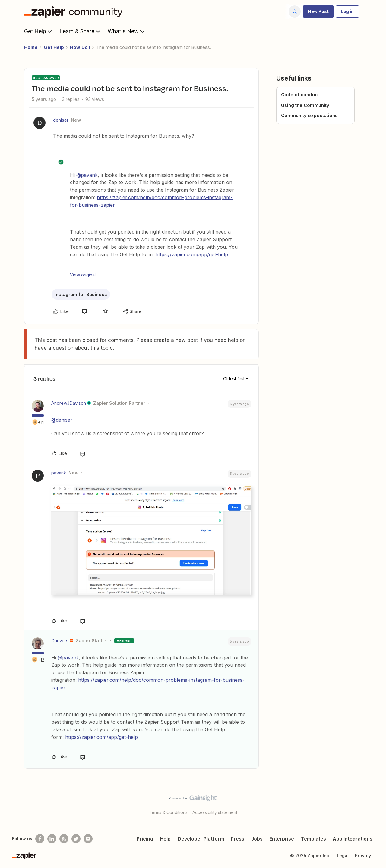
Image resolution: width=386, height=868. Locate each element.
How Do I (80, 47)
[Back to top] (374, 803)
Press (237, 839)
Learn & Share (81, 31)
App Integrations (353, 839)
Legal (343, 855)
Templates (313, 839)
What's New (127, 31)
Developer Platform (201, 839)
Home (31, 47)
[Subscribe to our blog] (64, 839)
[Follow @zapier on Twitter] (76, 839)
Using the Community (305, 105)
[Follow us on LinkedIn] (52, 839)
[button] (318, 11)
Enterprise (282, 839)
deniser (61, 120)
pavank (59, 473)
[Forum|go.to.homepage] (75, 11)
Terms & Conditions (168, 812)
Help (165, 839)
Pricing (145, 839)
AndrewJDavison (69, 403)
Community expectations (309, 115)
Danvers (60, 641)
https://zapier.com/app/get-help (192, 254)
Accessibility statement (215, 812)
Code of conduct (300, 95)
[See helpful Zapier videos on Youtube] (88, 839)
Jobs (257, 839)
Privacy (363, 855)
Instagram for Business (81, 294)
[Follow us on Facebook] (40, 839)
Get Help (39, 31)
